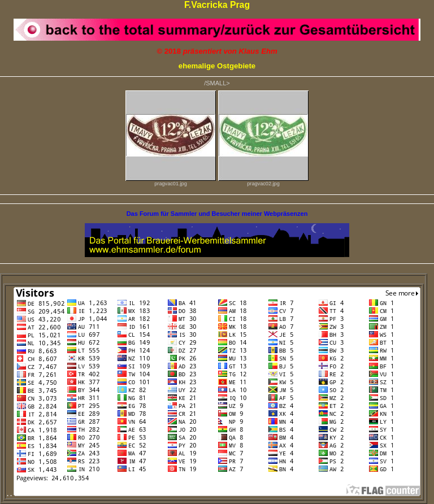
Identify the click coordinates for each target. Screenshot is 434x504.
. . (214, 494)
